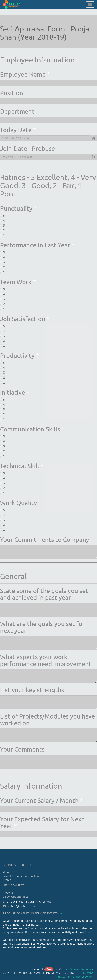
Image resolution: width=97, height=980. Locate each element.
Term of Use (73, 977)
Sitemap (88, 973)
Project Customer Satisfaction (21, 876)
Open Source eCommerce (78, 969)
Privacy (61, 977)
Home (6, 872)
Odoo (49, 969)
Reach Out (9, 893)
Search (7, 880)
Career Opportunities (16, 896)
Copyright (87, 977)
